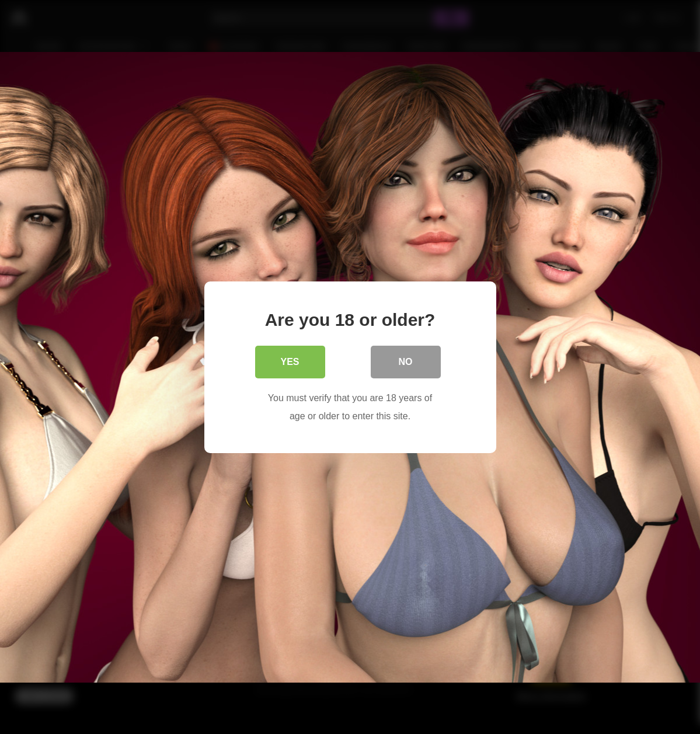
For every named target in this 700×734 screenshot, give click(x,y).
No (406, 361)
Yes (290, 361)
